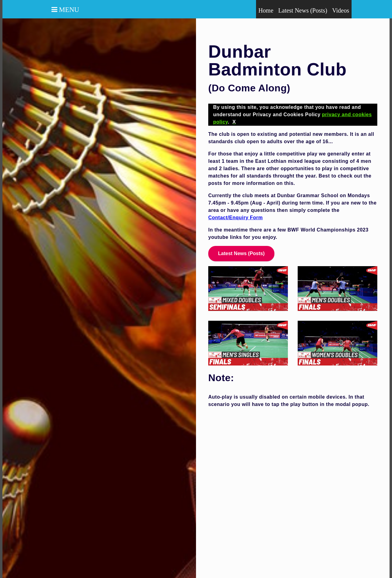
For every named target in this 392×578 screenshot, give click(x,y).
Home (266, 10)
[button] (50, 10)
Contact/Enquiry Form (236, 218)
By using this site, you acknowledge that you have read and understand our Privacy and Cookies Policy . (292, 115)
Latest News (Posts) (303, 10)
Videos (341, 10)
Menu (68, 10)
